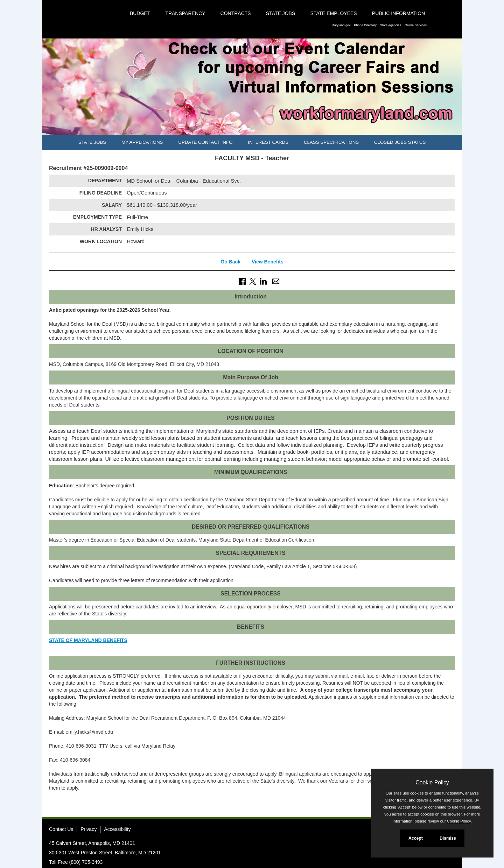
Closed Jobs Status (400, 142)
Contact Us (61, 829)
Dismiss (448, 838)
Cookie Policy (432, 782)
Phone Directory (365, 25)
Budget (140, 13)
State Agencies (391, 25)
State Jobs (281, 13)
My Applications (142, 142)
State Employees (333, 13)
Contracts (236, 13)
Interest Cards (268, 142)
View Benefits (268, 262)
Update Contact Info (205, 142)
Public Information (398, 13)
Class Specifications (331, 142)
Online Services (416, 25)
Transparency (185, 13)
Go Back (230, 262)
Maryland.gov (341, 25)
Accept (416, 838)
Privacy (89, 829)
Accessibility (117, 829)
